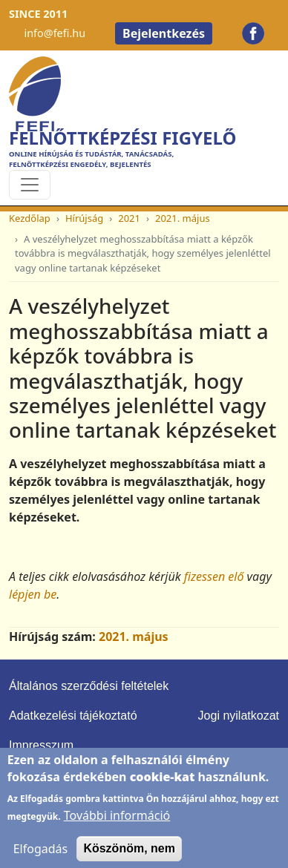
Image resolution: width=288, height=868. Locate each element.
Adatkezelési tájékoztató (73, 716)
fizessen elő (214, 576)
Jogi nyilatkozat (239, 716)
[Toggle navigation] (30, 185)
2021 (129, 218)
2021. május (183, 218)
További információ (117, 823)
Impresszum (41, 745)
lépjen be (33, 594)
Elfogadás (41, 857)
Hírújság (84, 218)
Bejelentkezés (164, 33)
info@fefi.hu (55, 33)
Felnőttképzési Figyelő (122, 138)
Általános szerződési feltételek (89, 686)
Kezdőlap (30, 218)
